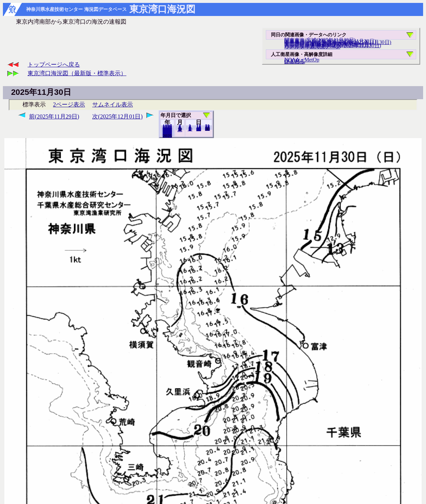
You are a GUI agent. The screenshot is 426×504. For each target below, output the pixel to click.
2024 (167, 136)
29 (208, 129)
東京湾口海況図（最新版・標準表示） (77, 73)
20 (199, 129)
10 (190, 129)
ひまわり (295, 61)
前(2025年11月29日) (54, 116)
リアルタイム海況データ (312, 47)
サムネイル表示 (113, 104)
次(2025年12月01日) (117, 116)
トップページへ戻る (54, 64)
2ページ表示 (69, 104)
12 (180, 130)
